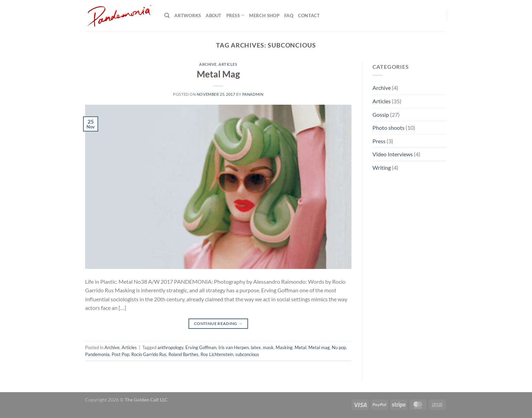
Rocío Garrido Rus (149, 354)
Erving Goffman (201, 347)
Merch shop (264, 15)
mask (268, 347)
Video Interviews (393, 154)
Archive (208, 64)
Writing (382, 168)
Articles (228, 64)
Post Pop (120, 354)
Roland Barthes (183, 354)
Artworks (188, 15)
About (213, 15)
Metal (300, 347)
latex (256, 347)
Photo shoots (388, 128)
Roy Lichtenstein (217, 354)
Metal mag (319, 347)
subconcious (247, 354)
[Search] (167, 15)
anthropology (170, 347)
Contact (309, 15)
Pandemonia (97, 354)
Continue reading (218, 323)
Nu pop (339, 347)
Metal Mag (218, 74)
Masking (284, 347)
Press (236, 15)
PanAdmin (253, 94)
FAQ (289, 15)
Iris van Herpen (234, 347)
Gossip (381, 114)
